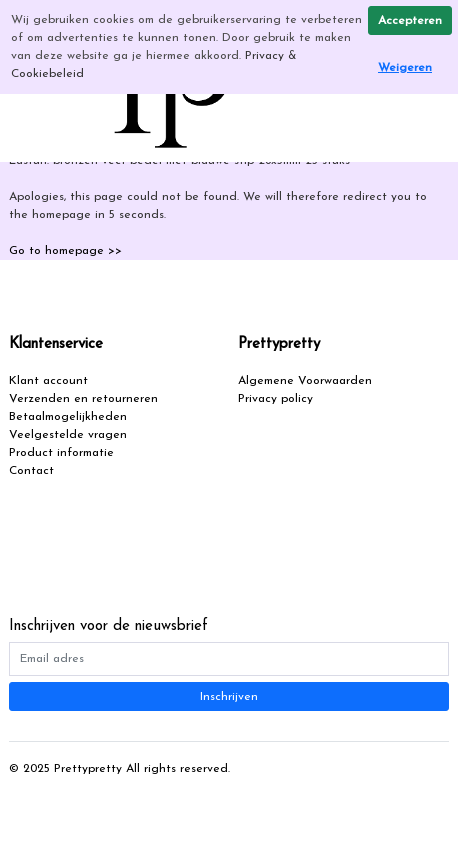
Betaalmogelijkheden (68, 417)
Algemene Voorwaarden (305, 381)
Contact (31, 471)
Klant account (48, 381)
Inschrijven (229, 697)
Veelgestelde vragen (68, 435)
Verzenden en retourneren (83, 399)
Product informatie (61, 453)
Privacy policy (275, 399)
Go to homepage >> (65, 251)
